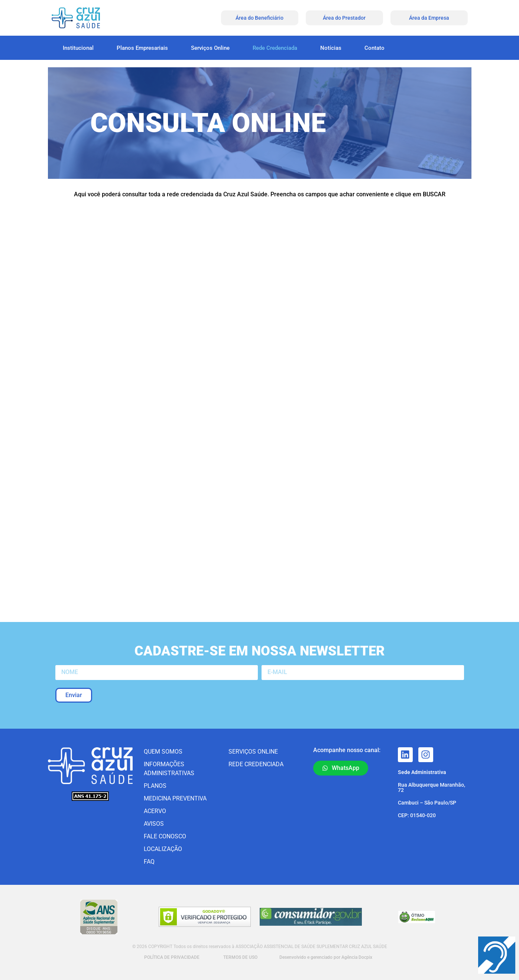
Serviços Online (210, 48)
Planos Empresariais (142, 48)
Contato (374, 48)
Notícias (331, 48)
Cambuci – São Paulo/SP (427, 803)
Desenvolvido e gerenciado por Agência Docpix (326, 957)
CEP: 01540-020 (417, 815)
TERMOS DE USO (240, 957)
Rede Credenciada (275, 48)
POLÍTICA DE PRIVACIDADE (171, 957)
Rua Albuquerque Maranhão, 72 (432, 787)
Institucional (78, 48)
